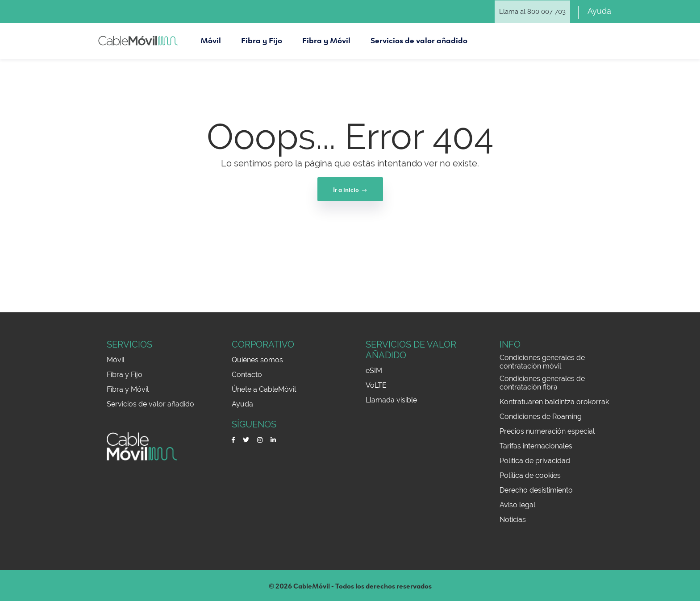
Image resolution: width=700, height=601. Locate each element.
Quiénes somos (257, 360)
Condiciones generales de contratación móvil (542, 362)
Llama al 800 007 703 (532, 12)
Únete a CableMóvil (264, 389)
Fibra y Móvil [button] (326, 38)
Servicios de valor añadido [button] (419, 38)
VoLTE (376, 385)
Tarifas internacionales (536, 446)
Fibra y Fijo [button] (262, 38)
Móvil (116, 360)
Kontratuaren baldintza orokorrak (554, 402)
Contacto (247, 375)
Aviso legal (517, 505)
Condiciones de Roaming (541, 417)
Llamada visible (391, 400)
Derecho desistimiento (536, 490)
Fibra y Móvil (128, 389)
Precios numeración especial (547, 431)
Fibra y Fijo (125, 375)
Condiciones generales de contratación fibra (542, 383)
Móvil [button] (211, 38)
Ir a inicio (350, 189)
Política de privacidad (535, 461)
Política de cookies (530, 475)
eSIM (374, 371)
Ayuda (599, 11)
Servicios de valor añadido (150, 404)
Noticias (513, 520)
